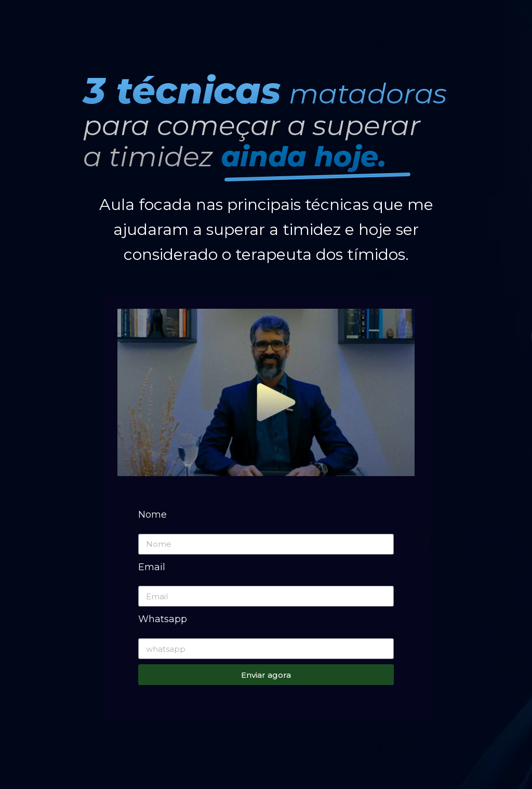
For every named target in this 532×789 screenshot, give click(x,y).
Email (152, 567)
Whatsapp (163, 619)
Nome (152, 515)
